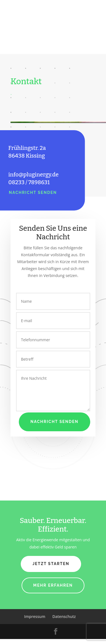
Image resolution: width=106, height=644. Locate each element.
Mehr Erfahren (53, 585)
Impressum (35, 616)
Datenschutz (64, 616)
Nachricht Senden (33, 193)
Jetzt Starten (51, 564)
